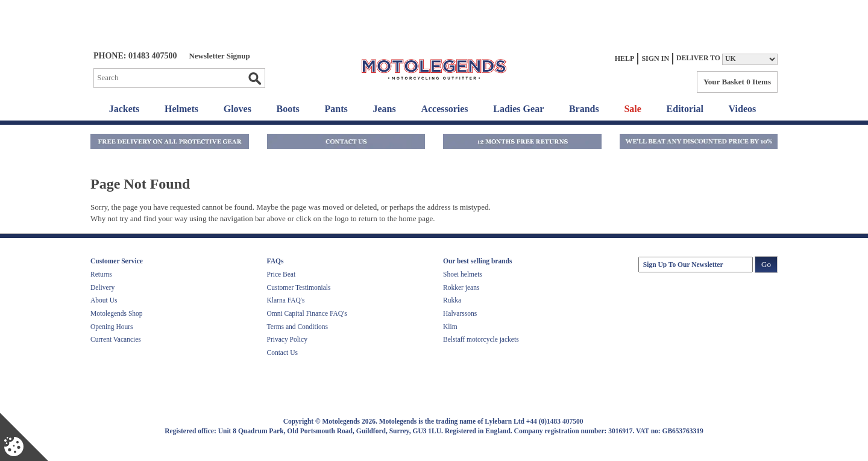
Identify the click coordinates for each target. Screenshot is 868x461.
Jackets (124, 109)
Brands (584, 109)
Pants (336, 109)
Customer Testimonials (299, 287)
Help (625, 58)
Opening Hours (112, 327)
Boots (288, 109)
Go (254, 78)
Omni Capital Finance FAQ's (307, 313)
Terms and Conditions (297, 327)
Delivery (102, 287)
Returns (101, 274)
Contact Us (282, 353)
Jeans (384, 109)
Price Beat (281, 274)
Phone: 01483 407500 (135, 56)
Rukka (452, 300)
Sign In (655, 58)
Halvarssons (460, 313)
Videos (743, 109)
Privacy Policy (287, 339)
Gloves (237, 109)
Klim (450, 327)
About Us (104, 300)
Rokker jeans (461, 287)
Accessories (444, 109)
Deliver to (698, 58)
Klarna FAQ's (286, 300)
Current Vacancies (116, 339)
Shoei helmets (463, 274)
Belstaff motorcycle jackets (481, 339)
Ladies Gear (518, 109)
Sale (632, 109)
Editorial (685, 109)
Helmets (181, 109)
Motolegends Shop (117, 313)
